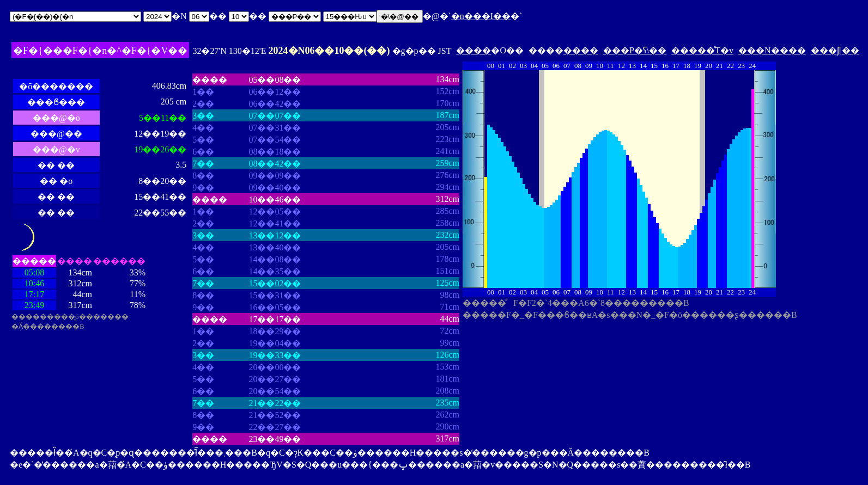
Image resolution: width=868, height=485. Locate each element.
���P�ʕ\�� (635, 50)
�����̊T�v (702, 50)
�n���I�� (481, 16)
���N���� (772, 50)
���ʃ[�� (835, 50)
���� (474, 50)
